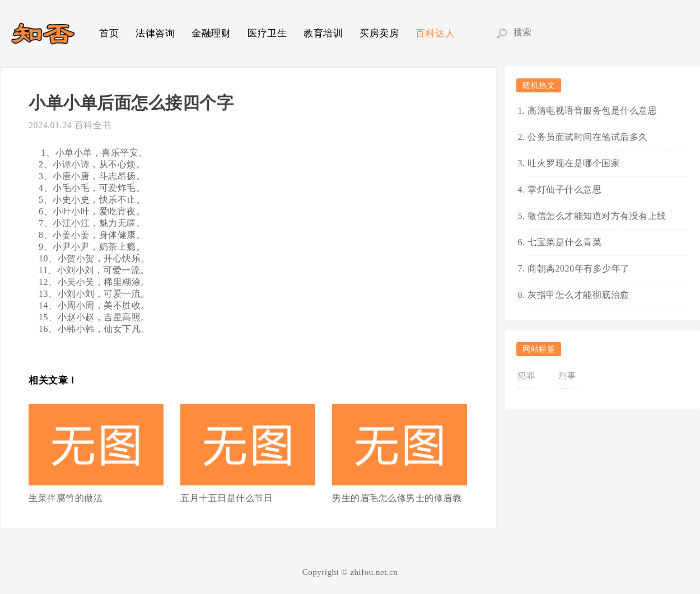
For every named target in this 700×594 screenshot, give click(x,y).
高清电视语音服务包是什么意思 (592, 111)
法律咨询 (155, 33)
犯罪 (526, 376)
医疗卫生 (267, 33)
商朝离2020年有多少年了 (579, 268)
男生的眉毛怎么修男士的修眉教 (397, 498)
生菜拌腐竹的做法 (66, 498)
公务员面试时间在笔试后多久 (588, 137)
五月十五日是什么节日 (227, 498)
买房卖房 (379, 33)
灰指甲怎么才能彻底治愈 (578, 295)
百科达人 (435, 33)
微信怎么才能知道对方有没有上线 (597, 216)
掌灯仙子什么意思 (564, 190)
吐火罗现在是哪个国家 (574, 163)
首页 (109, 33)
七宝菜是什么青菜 (564, 242)
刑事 (567, 376)
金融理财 (211, 33)
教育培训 (323, 33)
